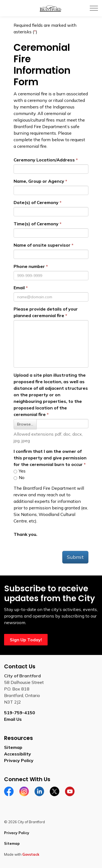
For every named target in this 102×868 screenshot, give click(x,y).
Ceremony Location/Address (44, 160)
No (19, 477)
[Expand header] (94, 8)
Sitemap (13, 747)
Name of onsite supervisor (42, 245)
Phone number (29, 266)
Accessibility (18, 754)
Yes (20, 471)
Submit (75, 557)
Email (19, 288)
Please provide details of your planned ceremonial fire (46, 312)
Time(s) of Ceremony (36, 224)
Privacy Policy (19, 760)
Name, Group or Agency (39, 181)
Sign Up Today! (26, 640)
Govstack (31, 854)
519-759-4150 (20, 713)
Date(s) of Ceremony (36, 202)
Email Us (13, 719)
